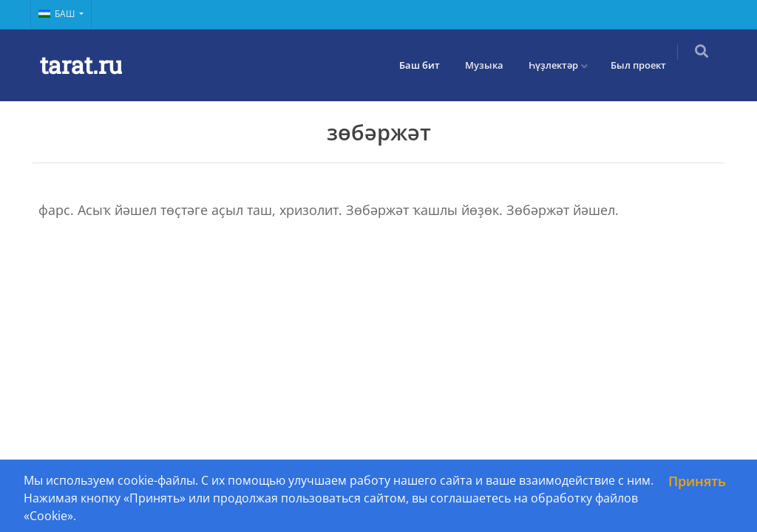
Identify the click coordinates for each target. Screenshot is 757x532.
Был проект (647, 65)
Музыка (493, 65)
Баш (58, 14)
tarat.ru (81, 65)
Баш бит (428, 65)
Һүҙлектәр (562, 65)
